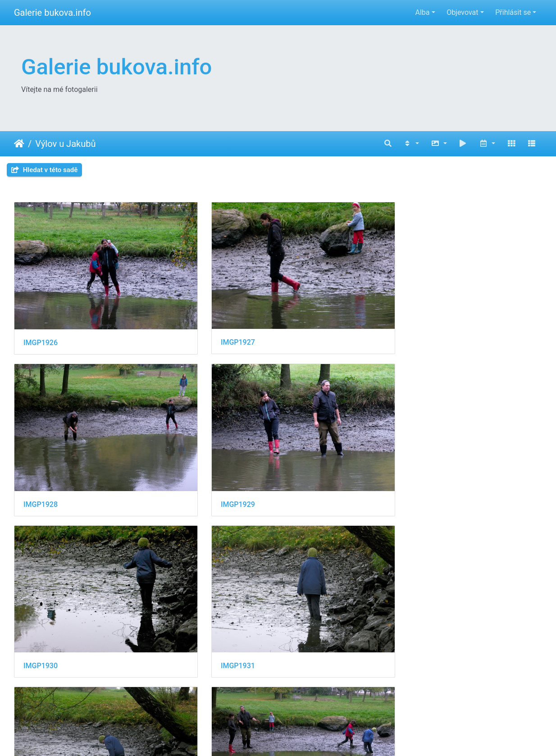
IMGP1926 (41, 300)
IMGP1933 (447, 418)
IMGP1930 (41, 418)
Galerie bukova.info (52, 13)
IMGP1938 (41, 656)
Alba (422, 12)
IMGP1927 (176, 299)
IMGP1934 (41, 537)
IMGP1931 (176, 418)
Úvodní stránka (19, 144)
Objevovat (462, 12)
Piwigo (326, 737)
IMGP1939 (176, 656)
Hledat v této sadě (44, 170)
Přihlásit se (513, 12)
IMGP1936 (311, 537)
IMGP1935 (176, 537)
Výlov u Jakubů (65, 144)
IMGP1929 (447, 300)
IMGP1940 (311, 656)
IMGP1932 (311, 418)
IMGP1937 (447, 537)
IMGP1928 (311, 300)
